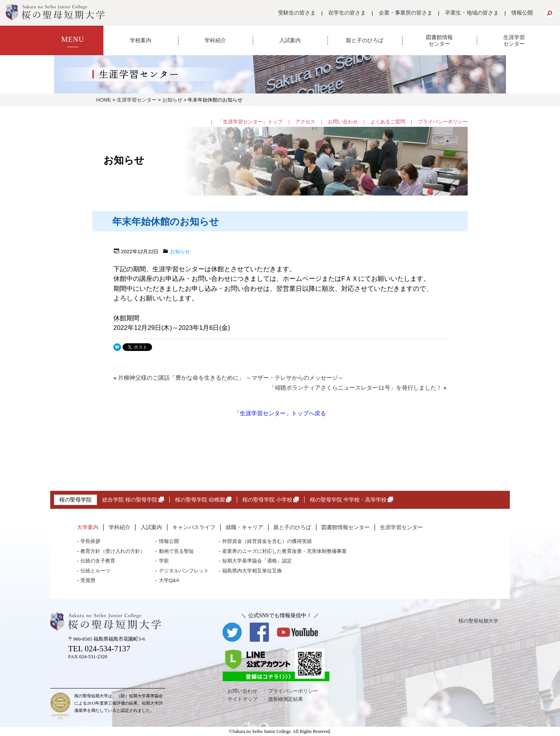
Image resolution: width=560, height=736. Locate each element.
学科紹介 (215, 40)
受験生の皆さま (297, 13)
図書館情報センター (439, 40)
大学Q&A (169, 580)
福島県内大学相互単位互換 (252, 571)
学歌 (164, 561)
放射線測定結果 (286, 699)
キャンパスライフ (194, 527)
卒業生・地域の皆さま (472, 13)
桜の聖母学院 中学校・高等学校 (351, 500)
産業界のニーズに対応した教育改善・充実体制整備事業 (284, 551)
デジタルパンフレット (184, 571)
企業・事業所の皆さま (406, 13)
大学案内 (88, 527)
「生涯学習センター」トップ (250, 122)
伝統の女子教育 (98, 561)
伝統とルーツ (95, 571)
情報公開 (522, 13)
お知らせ (172, 100)
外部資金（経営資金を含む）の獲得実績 (267, 541)
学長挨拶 (90, 541)
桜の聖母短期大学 (478, 621)
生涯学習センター (514, 40)
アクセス (305, 122)
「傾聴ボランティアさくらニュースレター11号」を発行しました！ (355, 388)
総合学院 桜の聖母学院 (133, 500)
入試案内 (290, 40)
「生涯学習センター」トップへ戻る (280, 413)
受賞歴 (88, 580)
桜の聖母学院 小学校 (271, 500)
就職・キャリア (244, 527)
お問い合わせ (343, 122)
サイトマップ (242, 699)
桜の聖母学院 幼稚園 (203, 500)
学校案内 (141, 40)
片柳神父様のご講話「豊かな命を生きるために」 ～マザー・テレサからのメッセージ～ (231, 378)
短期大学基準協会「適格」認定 (257, 561)
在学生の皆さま (347, 13)
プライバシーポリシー (443, 122)
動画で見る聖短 (176, 551)
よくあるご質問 (388, 122)
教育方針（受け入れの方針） (113, 551)
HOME (104, 100)
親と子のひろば (365, 40)
